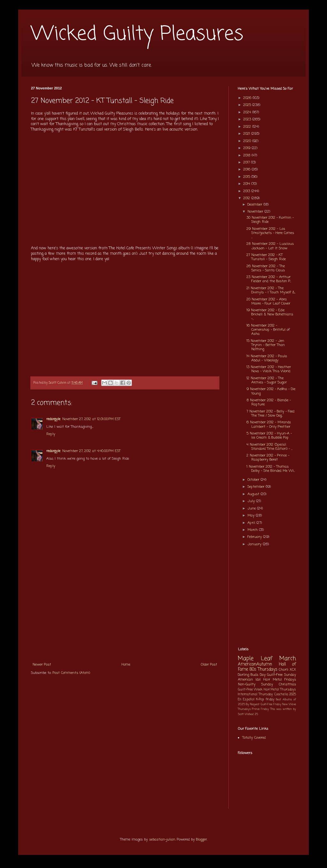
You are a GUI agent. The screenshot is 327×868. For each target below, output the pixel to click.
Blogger (202, 840)
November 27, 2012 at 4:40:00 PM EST (91, 451)
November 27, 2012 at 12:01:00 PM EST (91, 419)
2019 (247, 148)
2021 (247, 134)
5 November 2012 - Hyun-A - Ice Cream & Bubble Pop (269, 436)
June (252, 509)
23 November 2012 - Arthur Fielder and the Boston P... (269, 279)
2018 (247, 155)
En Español (246, 700)
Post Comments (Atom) (71, 673)
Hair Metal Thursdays (280, 690)
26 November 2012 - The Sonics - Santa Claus (266, 268)
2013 (247, 191)
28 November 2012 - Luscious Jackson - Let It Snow (270, 246)
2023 (248, 119)
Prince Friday (260, 709)
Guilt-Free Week (250, 690)
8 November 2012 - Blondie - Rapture (269, 402)
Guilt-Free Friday (271, 704)
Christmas (287, 684)
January (255, 544)
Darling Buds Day (252, 675)
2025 (248, 105)
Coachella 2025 (285, 694)
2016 (247, 170)
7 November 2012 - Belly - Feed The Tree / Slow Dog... (270, 414)
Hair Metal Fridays (280, 680)
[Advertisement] (125, 611)
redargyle (53, 419)
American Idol (249, 680)
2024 (248, 112)
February (255, 537)
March (253, 530)
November (256, 212)
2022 (248, 127)
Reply (51, 434)
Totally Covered (254, 738)
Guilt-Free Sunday (281, 675)
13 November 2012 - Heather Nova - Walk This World (269, 369)
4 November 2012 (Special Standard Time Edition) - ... (269, 447)
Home (126, 665)
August (254, 494)
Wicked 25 (251, 714)
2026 (248, 98)
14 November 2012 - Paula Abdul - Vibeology (267, 358)
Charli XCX (287, 670)
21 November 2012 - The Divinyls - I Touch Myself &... (271, 290)
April (252, 523)
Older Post (209, 665)
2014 (247, 184)
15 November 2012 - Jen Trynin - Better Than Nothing (266, 345)
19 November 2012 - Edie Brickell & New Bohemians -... (270, 314)
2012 (247, 198)
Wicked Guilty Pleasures (137, 34)
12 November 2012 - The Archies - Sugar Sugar (267, 380)
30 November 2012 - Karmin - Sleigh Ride (270, 220)
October (254, 480)
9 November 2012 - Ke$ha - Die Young (271, 391)
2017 (247, 162)
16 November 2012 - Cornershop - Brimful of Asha (268, 330)
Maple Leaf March (267, 659)
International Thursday (255, 694)
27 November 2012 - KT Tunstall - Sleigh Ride (266, 257)
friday (270, 700)
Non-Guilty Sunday (255, 684)
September (257, 487)
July (252, 501)
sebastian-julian (162, 840)
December (255, 205)
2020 (248, 141)
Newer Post (42, 665)
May (252, 516)
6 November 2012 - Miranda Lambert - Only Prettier (269, 424)
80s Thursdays (263, 669)
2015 (247, 177)
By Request (253, 704)
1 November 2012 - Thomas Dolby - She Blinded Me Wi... (271, 469)
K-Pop (260, 700)
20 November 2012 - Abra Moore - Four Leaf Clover (268, 302)
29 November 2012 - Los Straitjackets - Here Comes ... (270, 233)
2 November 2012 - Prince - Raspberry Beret (268, 458)
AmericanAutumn (255, 664)
